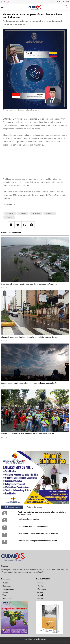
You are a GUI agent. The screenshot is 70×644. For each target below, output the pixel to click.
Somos (40, 598)
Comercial (50, 213)
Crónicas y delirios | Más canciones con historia (38, 541)
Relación (23, 213)
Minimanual (42, 589)
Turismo (10, 217)
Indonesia (10, 213)
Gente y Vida (7, 598)
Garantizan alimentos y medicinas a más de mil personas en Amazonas (29, 284)
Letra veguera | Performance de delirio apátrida (38, 533)
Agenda (40, 592)
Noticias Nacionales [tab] (35, 507)
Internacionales (8, 589)
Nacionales (7, 586)
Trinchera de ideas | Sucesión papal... (34, 526)
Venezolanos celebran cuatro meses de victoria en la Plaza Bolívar (27, 434)
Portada (40, 583)
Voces (5, 595)
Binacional (36, 213)
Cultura (5, 592)
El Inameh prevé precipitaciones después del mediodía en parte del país (30, 337)
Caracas (6, 583)
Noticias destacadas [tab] (12, 507)
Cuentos (41, 586)
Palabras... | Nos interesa (28, 519)
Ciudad (40, 595)
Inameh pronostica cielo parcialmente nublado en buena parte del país (29, 383)
